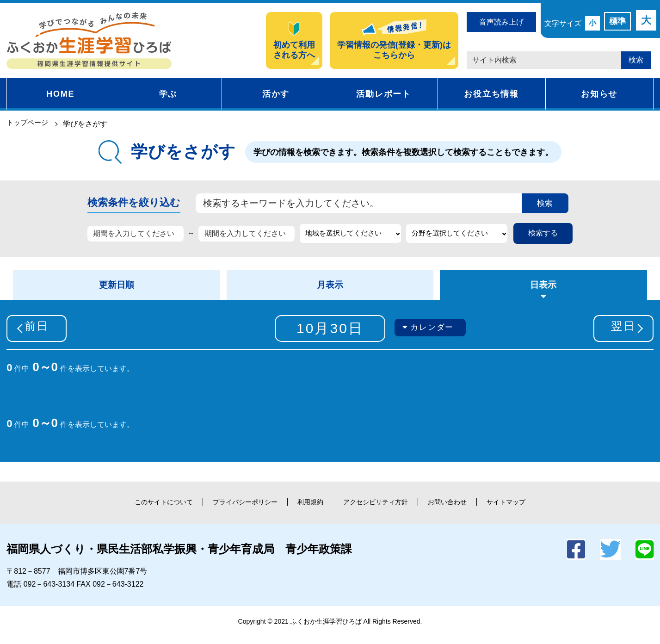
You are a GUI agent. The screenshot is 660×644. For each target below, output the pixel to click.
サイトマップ (531, 509)
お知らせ (599, 94)
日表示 (543, 290)
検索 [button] (636, 60)
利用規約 (308, 509)
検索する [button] (543, 235)
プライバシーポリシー (233, 509)
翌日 (617, 335)
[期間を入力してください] (136, 236)
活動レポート (384, 94)
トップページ (29, 124)
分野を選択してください (453, 235)
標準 (617, 21)
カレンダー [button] (434, 334)
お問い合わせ (464, 509)
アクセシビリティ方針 (382, 509)
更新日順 (117, 290)
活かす (276, 94)
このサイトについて (140, 509)
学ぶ (168, 94)
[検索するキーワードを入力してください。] (354, 204)
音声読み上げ (501, 22)
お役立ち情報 (491, 94)
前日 (43, 335)
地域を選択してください (346, 235)
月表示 (330, 290)
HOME (60, 94)
